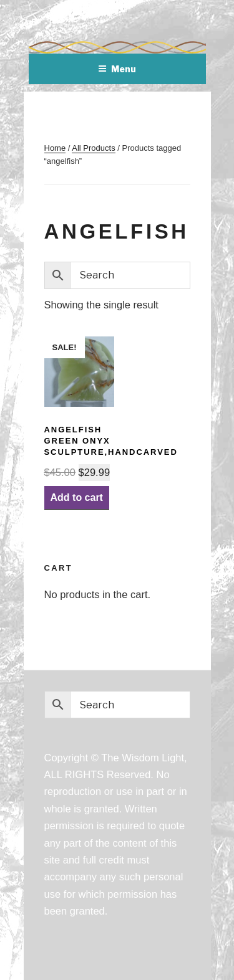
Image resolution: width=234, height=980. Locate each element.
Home (55, 148)
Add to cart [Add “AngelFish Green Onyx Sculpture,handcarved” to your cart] (77, 497)
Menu (117, 69)
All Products (93, 148)
